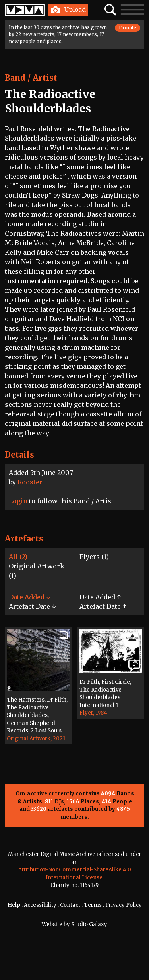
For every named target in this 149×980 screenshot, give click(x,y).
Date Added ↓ (29, 597)
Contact (70, 905)
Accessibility (40, 905)
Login (18, 501)
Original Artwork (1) (37, 571)
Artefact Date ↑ (103, 606)
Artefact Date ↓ (32, 606)
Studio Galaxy (89, 924)
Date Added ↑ (100, 597)
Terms (93, 905)
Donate (128, 28)
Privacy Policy (124, 905)
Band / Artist (31, 78)
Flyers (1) (94, 557)
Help (14, 905)
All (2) (18, 557)
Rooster (30, 482)
